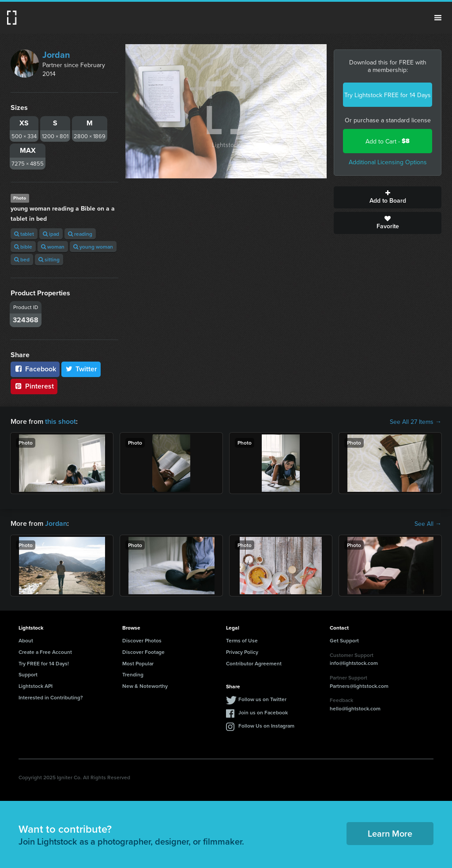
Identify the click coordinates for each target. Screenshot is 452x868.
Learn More (390, 833)
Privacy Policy (242, 652)
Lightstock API (36, 686)
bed (22, 259)
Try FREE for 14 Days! (44, 663)
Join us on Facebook (263, 712)
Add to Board (388, 197)
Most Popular (138, 663)
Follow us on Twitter (262, 699)
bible (23, 247)
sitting (49, 259)
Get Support (344, 640)
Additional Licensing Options (388, 162)
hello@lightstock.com (355, 708)
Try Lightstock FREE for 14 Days (388, 95)
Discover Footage (143, 652)
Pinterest (34, 386)
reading (80, 234)
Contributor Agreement (254, 663)
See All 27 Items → (416, 422)
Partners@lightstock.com (359, 686)
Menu (438, 18)
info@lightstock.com (354, 663)
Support (28, 674)
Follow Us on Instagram (266, 726)
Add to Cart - (388, 141)
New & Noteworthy (145, 686)
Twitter (81, 369)
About (26, 640)
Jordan (56, 55)
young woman (93, 247)
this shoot (60, 421)
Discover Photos (142, 640)
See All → (428, 524)
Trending (133, 674)
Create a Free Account (45, 652)
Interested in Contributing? (51, 697)
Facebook (35, 369)
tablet (24, 234)
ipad (51, 234)
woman (53, 247)
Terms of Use (242, 640)
